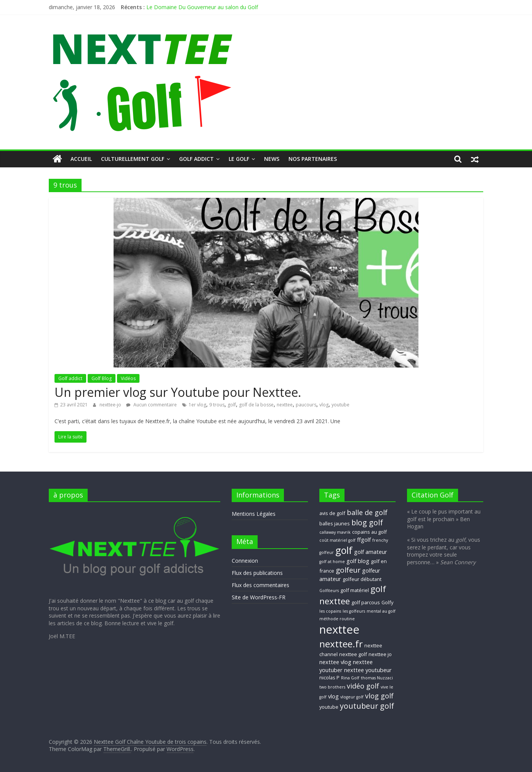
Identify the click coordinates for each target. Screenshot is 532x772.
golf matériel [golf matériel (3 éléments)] (355, 590)
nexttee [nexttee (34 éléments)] (339, 629)
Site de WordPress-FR (259, 597)
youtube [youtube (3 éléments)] (329, 707)
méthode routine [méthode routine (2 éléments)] (337, 619)
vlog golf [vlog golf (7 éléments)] (379, 696)
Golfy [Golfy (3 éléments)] (387, 602)
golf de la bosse (256, 405)
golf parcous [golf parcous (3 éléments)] (366, 602)
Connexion (245, 561)
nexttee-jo (111, 405)
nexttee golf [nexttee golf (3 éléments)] (353, 654)
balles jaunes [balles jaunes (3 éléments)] (335, 523)
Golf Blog (102, 378)
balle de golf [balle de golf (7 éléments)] (367, 512)
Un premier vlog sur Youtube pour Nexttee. (178, 392)
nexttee (285, 405)
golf (232, 405)
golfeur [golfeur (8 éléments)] (348, 570)
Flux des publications (257, 573)
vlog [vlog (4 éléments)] (333, 696)
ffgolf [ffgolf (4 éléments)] (364, 539)
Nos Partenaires (313, 159)
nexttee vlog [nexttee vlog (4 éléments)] (335, 662)
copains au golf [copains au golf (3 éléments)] (369, 532)
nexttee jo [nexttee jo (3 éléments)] (380, 654)
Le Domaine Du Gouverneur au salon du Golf (202, 7)
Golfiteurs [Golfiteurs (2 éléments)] (329, 591)
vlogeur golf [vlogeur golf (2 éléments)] (352, 697)
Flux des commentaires (260, 585)
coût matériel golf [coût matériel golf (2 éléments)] (337, 540)
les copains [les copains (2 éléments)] (330, 611)
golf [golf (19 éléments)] (344, 550)
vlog (324, 405)
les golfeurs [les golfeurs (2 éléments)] (354, 611)
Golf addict (196, 159)
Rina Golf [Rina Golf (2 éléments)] (350, 678)
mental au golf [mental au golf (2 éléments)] (381, 611)
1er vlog (197, 405)
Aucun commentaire (151, 405)
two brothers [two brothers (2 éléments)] (332, 687)
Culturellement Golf (133, 159)
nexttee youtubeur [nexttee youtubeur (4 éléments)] (368, 670)
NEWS (272, 159)
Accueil (81, 159)
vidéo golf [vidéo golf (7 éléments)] (363, 686)
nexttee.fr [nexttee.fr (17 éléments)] (341, 644)
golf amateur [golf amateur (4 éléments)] (371, 552)
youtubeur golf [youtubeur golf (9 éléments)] (367, 706)
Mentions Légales (254, 514)
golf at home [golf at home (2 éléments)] (332, 562)
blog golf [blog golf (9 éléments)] (367, 522)
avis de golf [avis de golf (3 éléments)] (332, 513)
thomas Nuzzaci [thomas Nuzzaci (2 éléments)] (377, 678)
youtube (341, 405)
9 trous (217, 405)
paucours (306, 405)
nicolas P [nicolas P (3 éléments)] (329, 677)
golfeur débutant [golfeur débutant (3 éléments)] (362, 579)
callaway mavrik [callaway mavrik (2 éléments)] (335, 532)
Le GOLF (239, 159)
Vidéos (128, 378)
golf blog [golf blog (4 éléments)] (358, 561)
